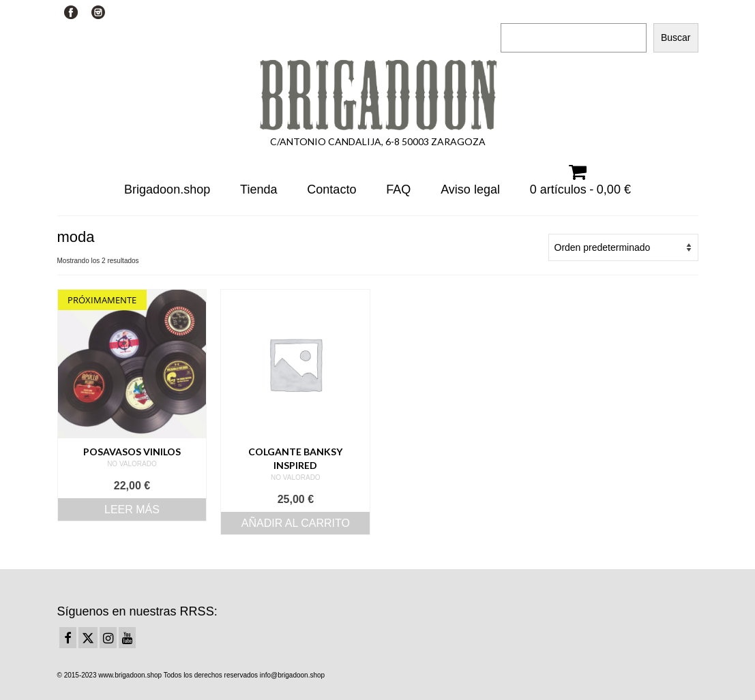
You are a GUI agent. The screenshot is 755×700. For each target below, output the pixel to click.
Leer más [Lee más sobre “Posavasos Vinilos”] (132, 509)
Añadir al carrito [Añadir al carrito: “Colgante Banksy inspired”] (296, 523)
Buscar (517, 11)
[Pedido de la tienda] (623, 247)
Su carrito (212, 12)
